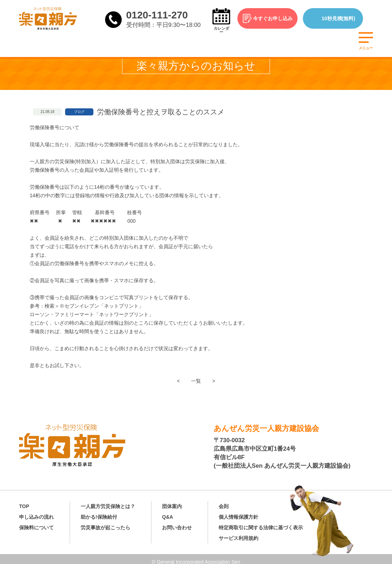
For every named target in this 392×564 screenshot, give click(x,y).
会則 (224, 501)
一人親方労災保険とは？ (108, 501)
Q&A (168, 511)
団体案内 (172, 501)
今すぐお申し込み (281, 18)
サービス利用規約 (238, 532)
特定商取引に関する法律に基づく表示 (261, 522)
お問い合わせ (177, 522)
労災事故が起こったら (105, 522)
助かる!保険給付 (99, 511)
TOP (24, 501)
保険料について (36, 522)
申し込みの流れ (36, 511)
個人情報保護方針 (238, 511)
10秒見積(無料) (347, 18)
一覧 (196, 381)
